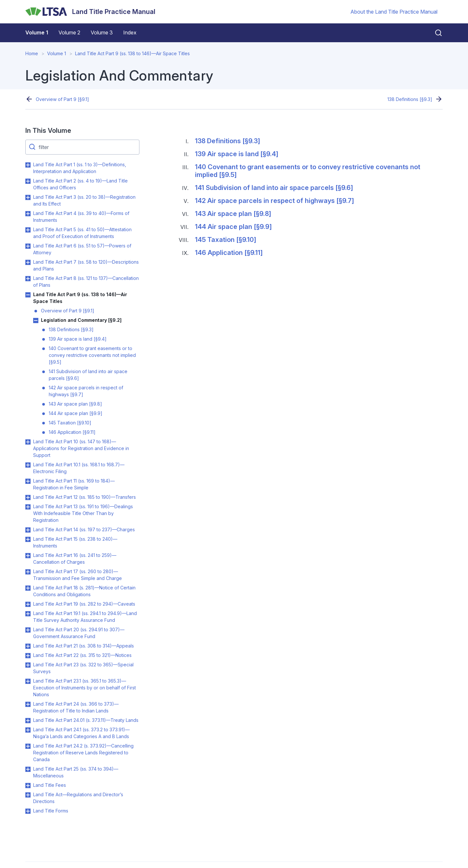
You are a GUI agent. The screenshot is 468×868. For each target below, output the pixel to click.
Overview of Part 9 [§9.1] (62, 99)
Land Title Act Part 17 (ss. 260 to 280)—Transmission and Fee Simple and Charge (78, 575)
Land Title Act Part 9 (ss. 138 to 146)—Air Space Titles (132, 53)
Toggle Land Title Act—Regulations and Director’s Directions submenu (28, 795)
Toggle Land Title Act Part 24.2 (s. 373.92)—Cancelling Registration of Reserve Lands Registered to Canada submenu (28, 746)
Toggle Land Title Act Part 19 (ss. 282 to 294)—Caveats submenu (28, 604)
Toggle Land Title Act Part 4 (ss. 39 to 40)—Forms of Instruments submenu (28, 214)
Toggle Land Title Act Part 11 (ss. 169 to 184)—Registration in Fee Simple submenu (28, 481)
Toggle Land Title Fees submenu (28, 786)
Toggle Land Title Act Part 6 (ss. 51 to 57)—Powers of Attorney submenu (28, 246)
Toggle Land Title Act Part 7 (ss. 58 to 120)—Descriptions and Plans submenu (28, 262)
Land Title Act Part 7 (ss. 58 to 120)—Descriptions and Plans (86, 265)
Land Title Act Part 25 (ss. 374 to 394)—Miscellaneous (76, 772)
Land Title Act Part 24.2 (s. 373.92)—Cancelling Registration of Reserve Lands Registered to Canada (83, 753)
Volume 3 (102, 32)
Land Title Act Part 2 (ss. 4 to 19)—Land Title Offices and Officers (80, 184)
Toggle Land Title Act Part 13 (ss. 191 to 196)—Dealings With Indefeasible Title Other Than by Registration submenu (28, 507)
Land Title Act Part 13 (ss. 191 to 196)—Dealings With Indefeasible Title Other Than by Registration (83, 513)
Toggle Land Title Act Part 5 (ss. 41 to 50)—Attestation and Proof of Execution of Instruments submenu (28, 230)
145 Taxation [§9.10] (70, 423)
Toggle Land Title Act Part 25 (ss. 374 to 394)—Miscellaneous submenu (28, 769)
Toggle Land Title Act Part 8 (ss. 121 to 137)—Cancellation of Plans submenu (28, 279)
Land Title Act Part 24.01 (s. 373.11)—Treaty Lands (86, 720)
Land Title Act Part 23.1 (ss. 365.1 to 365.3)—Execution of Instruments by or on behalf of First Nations (84, 688)
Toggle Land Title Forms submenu (28, 811)
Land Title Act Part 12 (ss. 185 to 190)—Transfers (84, 497)
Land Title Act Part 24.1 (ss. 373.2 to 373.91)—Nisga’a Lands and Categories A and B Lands (81, 733)
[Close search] (435, 33)
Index (130, 32)
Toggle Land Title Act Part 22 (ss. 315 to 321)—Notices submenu (28, 656)
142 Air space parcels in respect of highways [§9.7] (86, 391)
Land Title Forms (51, 811)
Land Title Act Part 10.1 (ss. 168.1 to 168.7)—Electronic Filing (79, 468)
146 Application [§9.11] (72, 432)
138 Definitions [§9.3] (410, 99)
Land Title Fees (50, 785)
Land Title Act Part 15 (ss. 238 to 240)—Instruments (75, 542)
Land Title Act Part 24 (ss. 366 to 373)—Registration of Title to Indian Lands (76, 707)
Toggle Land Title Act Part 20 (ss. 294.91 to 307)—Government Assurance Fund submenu (28, 630)
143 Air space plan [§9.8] (75, 404)
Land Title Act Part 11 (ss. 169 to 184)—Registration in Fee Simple (74, 484)
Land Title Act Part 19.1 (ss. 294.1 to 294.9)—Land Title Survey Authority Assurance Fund (85, 617)
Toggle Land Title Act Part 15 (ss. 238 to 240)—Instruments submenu (28, 539)
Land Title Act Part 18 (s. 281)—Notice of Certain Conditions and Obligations (84, 591)
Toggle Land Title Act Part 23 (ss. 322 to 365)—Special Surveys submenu (28, 665)
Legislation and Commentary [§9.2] (81, 320)
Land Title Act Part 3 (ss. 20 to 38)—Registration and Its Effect (84, 200)
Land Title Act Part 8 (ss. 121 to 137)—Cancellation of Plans (86, 282)
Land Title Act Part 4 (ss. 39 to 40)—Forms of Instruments (81, 217)
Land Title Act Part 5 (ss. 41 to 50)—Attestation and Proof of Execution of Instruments (82, 233)
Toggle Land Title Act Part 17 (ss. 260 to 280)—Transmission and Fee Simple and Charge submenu (28, 572)
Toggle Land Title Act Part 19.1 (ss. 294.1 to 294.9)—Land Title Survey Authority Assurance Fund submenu (28, 614)
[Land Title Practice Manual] (90, 12)
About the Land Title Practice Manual (394, 12)
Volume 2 (69, 32)
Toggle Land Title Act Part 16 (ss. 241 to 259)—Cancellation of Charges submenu (28, 556)
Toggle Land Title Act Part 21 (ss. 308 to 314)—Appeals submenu (28, 646)
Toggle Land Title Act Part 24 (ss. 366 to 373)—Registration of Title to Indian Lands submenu (28, 704)
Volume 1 (37, 32)
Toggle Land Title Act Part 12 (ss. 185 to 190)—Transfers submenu (28, 497)
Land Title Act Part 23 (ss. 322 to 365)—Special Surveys (83, 668)
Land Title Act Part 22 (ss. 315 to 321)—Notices (82, 655)
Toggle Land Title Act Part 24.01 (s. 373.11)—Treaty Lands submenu (28, 721)
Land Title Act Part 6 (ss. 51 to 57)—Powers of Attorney (82, 249)
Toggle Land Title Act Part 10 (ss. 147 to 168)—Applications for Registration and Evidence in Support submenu (28, 442)
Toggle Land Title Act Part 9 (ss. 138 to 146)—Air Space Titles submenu (28, 295)
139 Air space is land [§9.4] (78, 339)
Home (32, 53)
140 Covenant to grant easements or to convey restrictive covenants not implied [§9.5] (92, 355)
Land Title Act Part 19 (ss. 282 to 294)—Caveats (84, 604)
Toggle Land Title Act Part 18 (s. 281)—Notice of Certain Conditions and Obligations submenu (28, 588)
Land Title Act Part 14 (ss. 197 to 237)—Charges (84, 529)
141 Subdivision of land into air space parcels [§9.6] (88, 375)
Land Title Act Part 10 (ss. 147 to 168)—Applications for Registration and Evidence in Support (81, 448)
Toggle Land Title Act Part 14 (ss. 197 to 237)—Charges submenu (28, 530)
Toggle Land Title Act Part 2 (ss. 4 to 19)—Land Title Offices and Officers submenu (28, 181)
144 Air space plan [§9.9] (76, 413)
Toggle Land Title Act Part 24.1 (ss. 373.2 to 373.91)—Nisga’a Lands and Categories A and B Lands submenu (28, 730)
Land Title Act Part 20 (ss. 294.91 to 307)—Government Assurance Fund (79, 633)
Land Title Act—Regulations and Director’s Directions (78, 798)
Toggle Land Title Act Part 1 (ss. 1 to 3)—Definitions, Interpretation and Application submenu (28, 165)
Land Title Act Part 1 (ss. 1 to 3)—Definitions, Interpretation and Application (80, 168)
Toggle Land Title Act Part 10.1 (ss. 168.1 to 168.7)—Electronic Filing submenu (28, 465)
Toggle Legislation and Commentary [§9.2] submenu (36, 321)
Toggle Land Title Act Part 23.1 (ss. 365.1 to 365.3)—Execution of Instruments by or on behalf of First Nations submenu (28, 681)
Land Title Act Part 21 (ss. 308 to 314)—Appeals (84, 646)
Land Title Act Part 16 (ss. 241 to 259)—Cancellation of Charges (75, 559)
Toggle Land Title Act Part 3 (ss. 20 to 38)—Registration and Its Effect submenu (28, 197)
